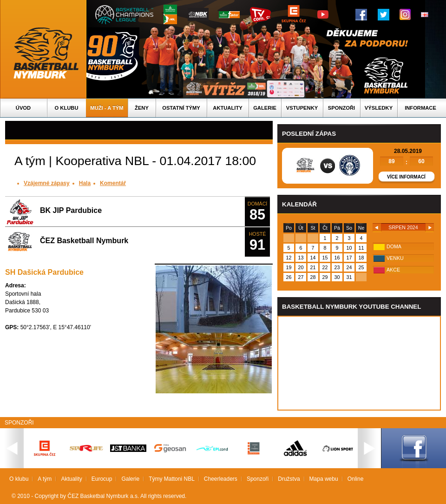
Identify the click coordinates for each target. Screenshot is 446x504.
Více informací (406, 177)
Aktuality (227, 108)
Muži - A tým (107, 108)
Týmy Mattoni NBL (172, 479)
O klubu (67, 108)
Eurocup (102, 479)
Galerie (265, 108)
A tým (45, 479)
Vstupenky (302, 108)
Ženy (142, 108)
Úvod (23, 108)
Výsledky (379, 108)
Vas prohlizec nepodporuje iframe (359, 363)
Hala (85, 183)
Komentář (113, 183)
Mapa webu (324, 479)
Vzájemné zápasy (47, 183)
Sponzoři (341, 108)
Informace (420, 108)
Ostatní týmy (181, 108)
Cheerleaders (221, 479)
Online (356, 479)
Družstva (289, 479)
